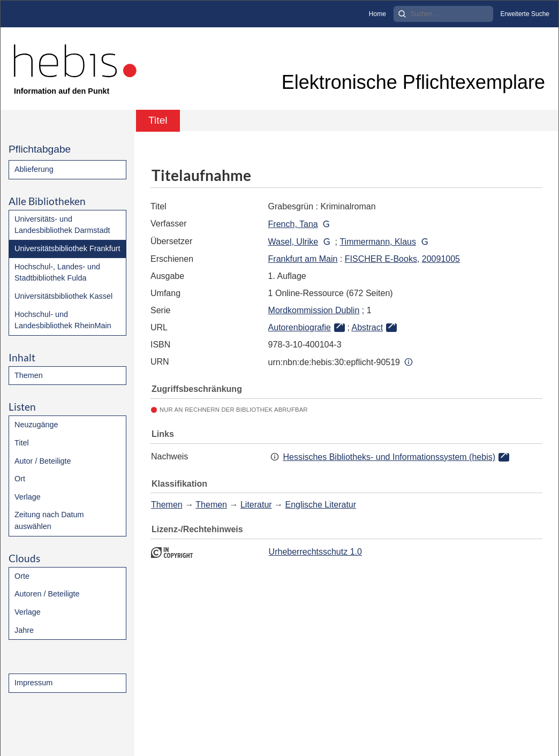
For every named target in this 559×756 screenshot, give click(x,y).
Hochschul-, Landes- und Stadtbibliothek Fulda (57, 273)
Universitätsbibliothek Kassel (63, 296)
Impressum (33, 683)
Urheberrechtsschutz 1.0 (315, 552)
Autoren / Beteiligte (47, 594)
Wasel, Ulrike (293, 242)
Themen (29, 375)
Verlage (28, 497)
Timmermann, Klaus (378, 242)
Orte (22, 576)
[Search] (443, 14)
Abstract (367, 327)
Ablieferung (34, 169)
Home (377, 14)
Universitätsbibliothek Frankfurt (67, 248)
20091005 (441, 259)
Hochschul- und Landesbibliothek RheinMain (63, 320)
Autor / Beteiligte (43, 461)
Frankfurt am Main (303, 259)
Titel (22, 443)
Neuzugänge (36, 425)
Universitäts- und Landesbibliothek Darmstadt (62, 225)
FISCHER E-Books (381, 259)
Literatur (256, 505)
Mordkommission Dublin (314, 310)
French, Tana (293, 224)
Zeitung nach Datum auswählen (49, 520)
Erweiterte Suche (525, 14)
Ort (20, 479)
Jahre (24, 630)
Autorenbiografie (300, 327)
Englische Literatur (321, 505)
